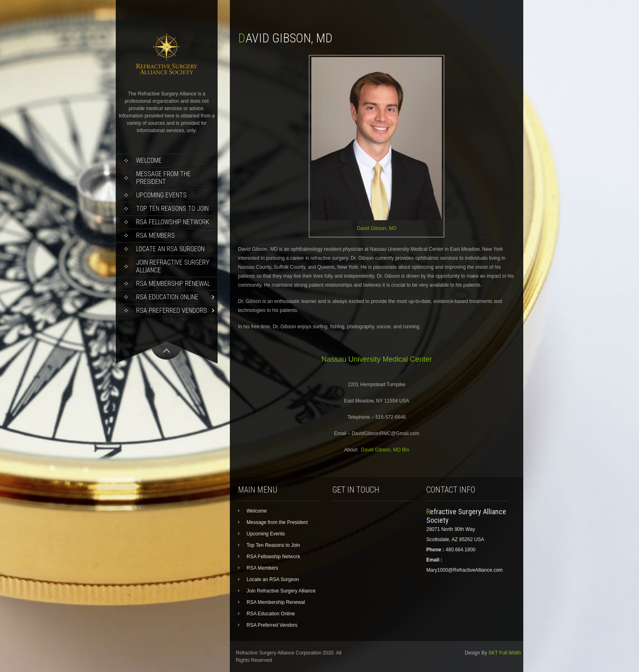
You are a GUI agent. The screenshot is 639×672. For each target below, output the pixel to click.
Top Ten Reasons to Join (172, 209)
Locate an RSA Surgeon (170, 249)
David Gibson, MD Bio (385, 450)
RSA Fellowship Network (173, 222)
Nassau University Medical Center (377, 359)
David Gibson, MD (377, 228)
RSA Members (155, 235)
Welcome (149, 160)
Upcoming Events (161, 195)
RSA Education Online (167, 297)
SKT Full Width (505, 653)
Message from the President (163, 178)
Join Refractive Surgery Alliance (173, 266)
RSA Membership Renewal (173, 284)
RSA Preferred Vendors (172, 311)
